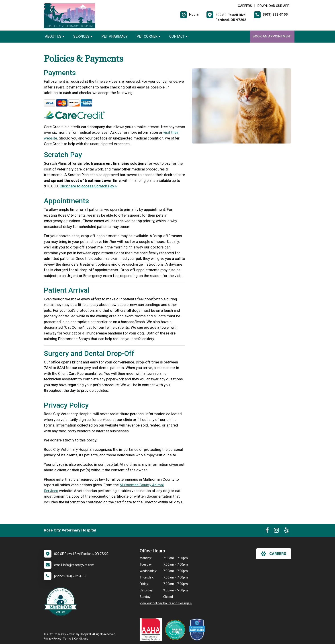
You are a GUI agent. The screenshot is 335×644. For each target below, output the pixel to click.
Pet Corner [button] (148, 36)
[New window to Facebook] (267, 531)
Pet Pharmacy (114, 36)
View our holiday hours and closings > (166, 603)
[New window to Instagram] (276, 531)
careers (274, 554)
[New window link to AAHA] (152, 630)
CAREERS (245, 6)
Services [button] (83, 36)
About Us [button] (55, 36)
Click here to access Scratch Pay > (88, 186)
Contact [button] (178, 36)
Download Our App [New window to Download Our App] (273, 6)
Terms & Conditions (76, 639)
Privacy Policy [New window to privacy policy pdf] (52, 639)
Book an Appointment (272, 36)
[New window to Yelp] (286, 531)
